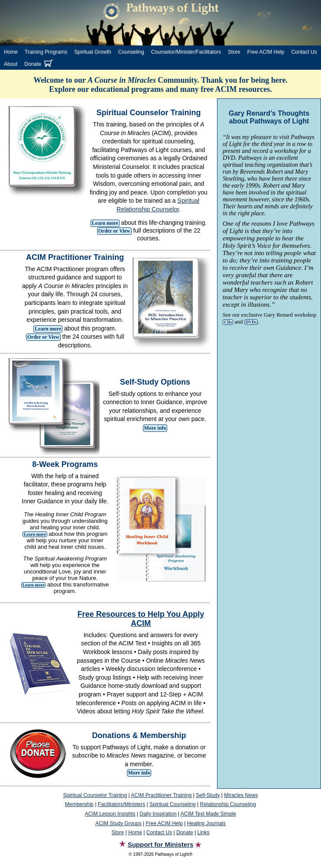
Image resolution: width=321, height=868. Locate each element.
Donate (33, 64)
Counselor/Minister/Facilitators (186, 52)
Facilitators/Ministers (122, 804)
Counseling (131, 52)
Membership (79, 804)
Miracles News (241, 795)
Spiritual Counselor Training (95, 795)
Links (203, 832)
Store (234, 52)
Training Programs (46, 52)
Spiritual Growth (92, 52)
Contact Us (304, 52)
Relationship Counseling (228, 804)
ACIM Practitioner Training (161, 795)
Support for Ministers (161, 844)
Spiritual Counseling (173, 804)
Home (11, 52)
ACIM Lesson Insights (110, 814)
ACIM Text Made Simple (209, 814)
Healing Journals (206, 823)
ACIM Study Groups (118, 823)
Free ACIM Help (266, 52)
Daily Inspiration (158, 814)
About (11, 64)
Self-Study (208, 795)
